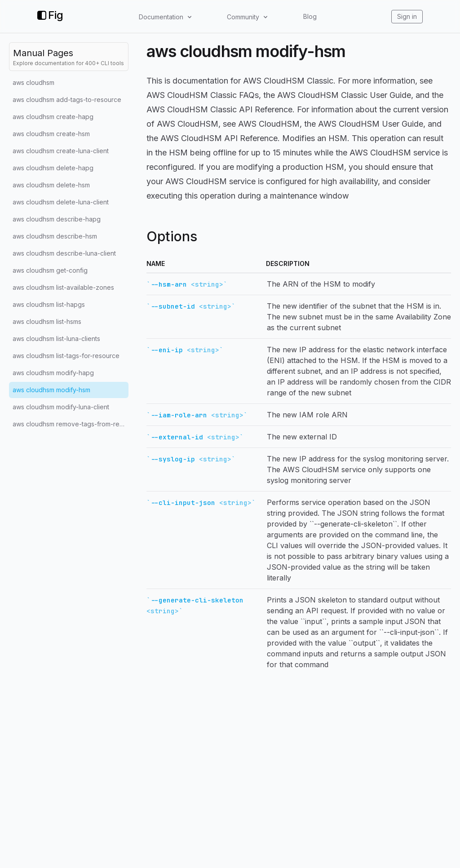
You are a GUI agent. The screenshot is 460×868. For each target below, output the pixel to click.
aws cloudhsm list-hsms (47, 321)
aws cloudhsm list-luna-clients (56, 339)
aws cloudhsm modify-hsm (51, 390)
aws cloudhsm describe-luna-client (64, 253)
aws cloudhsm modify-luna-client (61, 407)
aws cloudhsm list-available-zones (63, 287)
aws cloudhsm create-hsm (51, 134)
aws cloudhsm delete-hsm (51, 185)
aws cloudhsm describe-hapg (57, 219)
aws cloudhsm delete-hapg (53, 168)
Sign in (407, 16)
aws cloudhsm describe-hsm (55, 236)
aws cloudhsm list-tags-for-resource (66, 356)
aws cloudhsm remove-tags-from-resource (71, 424)
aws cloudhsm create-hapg (53, 117)
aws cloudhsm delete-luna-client (61, 202)
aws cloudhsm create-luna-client (61, 151)
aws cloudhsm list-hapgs (49, 304)
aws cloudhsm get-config (50, 270)
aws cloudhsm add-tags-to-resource (67, 100)
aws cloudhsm (33, 82)
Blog (310, 16)
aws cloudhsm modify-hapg (53, 373)
